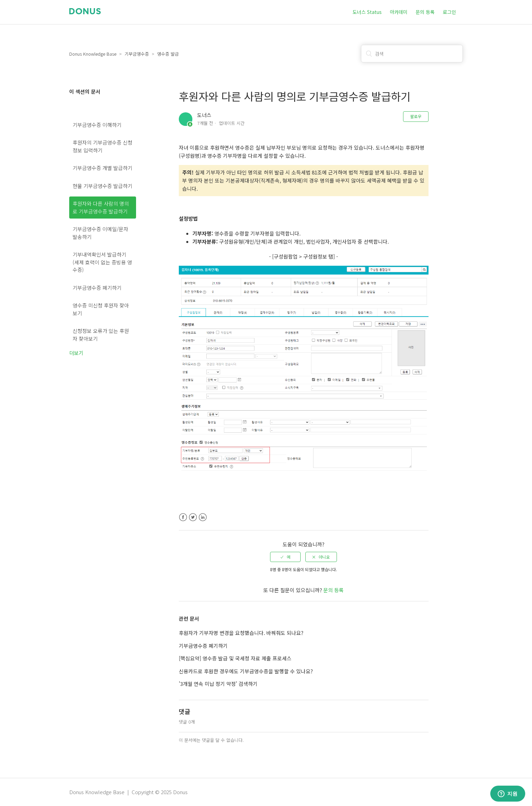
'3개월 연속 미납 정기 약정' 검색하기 (218, 684)
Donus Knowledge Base (93, 54)
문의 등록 (425, 12)
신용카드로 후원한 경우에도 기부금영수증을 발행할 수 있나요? (246, 671)
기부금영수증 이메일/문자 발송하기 (100, 233)
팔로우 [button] (416, 116)
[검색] (412, 54)
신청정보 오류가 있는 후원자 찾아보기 (101, 335)
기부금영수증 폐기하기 (97, 288)
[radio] (285, 557)
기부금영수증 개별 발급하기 (102, 168)
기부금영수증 (137, 54)
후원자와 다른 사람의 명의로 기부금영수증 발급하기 (101, 207)
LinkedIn (203, 517)
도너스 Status (367, 12)
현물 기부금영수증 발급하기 (102, 186)
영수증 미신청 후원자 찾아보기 (101, 309)
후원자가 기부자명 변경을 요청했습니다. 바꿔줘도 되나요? (241, 633)
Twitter (193, 517)
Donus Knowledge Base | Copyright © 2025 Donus (128, 792)
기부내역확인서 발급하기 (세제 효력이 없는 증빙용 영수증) (102, 262)
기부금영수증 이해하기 (97, 125)
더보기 (76, 353)
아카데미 (399, 12)
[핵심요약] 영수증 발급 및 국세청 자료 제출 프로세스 (235, 658)
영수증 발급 (168, 54)
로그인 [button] (449, 12)
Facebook (183, 517)
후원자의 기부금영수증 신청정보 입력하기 (102, 146)
